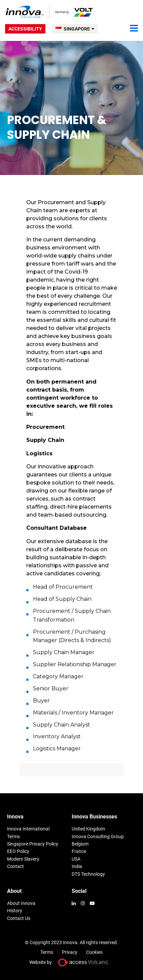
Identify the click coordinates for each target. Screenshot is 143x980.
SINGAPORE (79, 29)
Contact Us (19, 918)
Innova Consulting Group (98, 837)
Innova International (28, 829)
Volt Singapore (50, 12)
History (15, 911)
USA (76, 859)
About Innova (21, 903)
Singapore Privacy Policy (33, 844)
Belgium (80, 844)
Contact (15, 866)
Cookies (94, 952)
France (79, 851)
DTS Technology (88, 874)
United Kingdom (88, 829)
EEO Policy (18, 851)
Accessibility (25, 29)
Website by (72, 962)
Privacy (70, 952)
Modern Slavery (23, 859)
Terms (13, 837)
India (77, 866)
